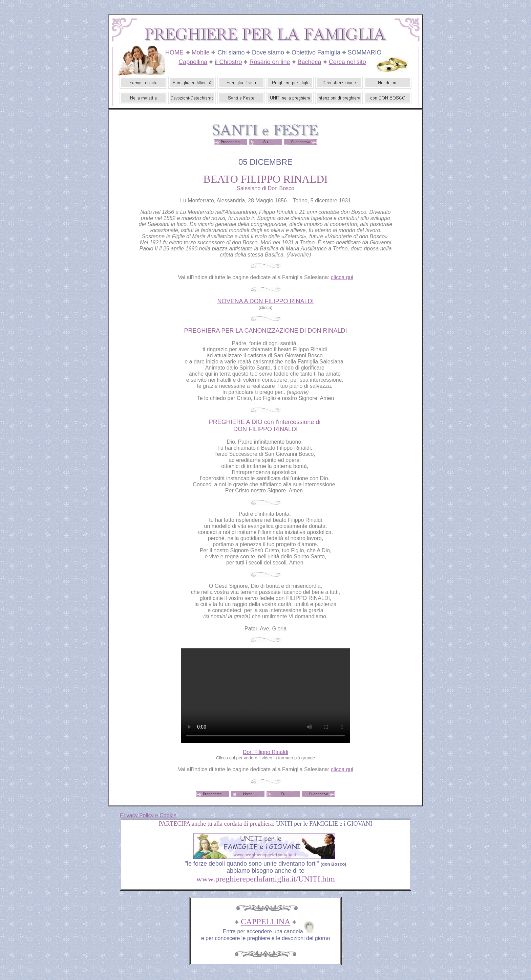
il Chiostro (228, 62)
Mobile (201, 52)
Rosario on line (270, 62)
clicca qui (342, 277)
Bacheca (310, 62)
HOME (174, 52)
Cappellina (193, 62)
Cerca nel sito (347, 62)
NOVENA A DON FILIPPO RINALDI (265, 301)
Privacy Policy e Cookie (148, 815)
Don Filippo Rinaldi (265, 752)
